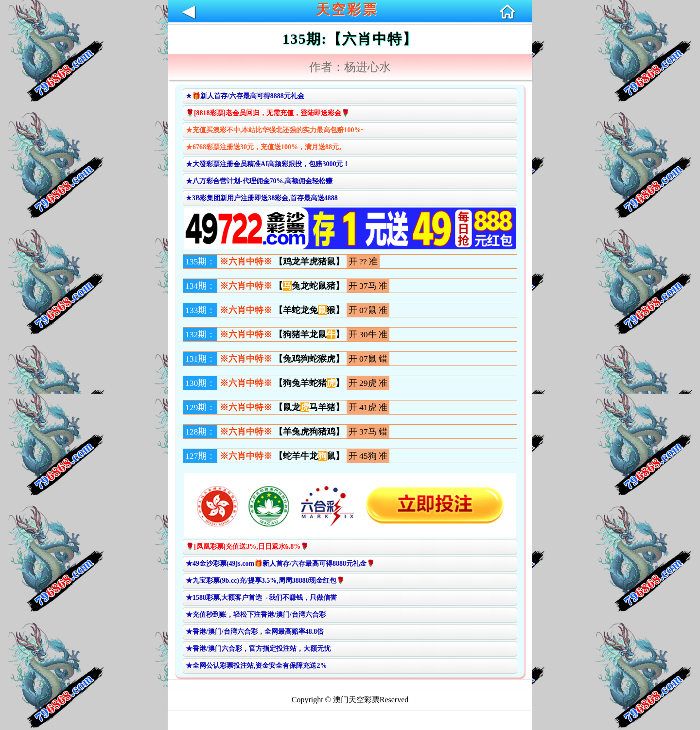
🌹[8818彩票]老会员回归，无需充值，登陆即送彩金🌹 (268, 113)
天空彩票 (347, 9)
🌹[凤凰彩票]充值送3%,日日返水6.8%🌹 (247, 547)
